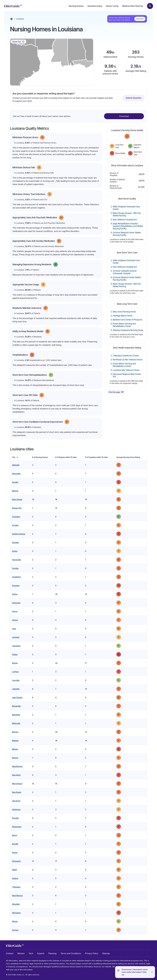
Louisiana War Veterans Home (126, 370)
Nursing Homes (76, 6)
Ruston (15, 853)
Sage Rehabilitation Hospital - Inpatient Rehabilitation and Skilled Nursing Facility (128, 226)
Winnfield (16, 904)
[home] (13, 6)
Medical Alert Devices (133, 6)
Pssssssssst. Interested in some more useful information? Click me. (135, 972)
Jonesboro (16, 646)
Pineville (15, 818)
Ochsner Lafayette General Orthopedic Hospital (125, 272)
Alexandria (16, 474)
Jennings (16, 637)
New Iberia (16, 775)
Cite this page (116, 392)
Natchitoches (17, 766)
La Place (15, 672)
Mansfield (16, 715)
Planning (52, 953)
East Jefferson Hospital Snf (125, 220)
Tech (31, 953)
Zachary (15, 930)
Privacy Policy (92, 953)
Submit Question (134, 98)
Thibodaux (16, 887)
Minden (15, 749)
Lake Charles (17, 697)
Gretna (15, 594)
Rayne (15, 835)
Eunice (15, 551)
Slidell (14, 870)
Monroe (15, 758)
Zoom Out (19, 42)
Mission (21, 953)
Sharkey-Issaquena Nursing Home (128, 330)
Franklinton (16, 577)
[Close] (152, 972)
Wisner (15, 921)
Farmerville (16, 560)
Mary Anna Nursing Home (124, 312)
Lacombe (16, 680)
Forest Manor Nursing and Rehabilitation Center (124, 325)
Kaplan (15, 654)
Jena (14, 629)
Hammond (16, 603)
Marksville (16, 723)
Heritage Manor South (123, 316)
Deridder (16, 542)
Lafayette (16, 689)
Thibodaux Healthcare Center (126, 356)
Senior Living (112, 6)
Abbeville (16, 465)
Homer (15, 611)
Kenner (15, 663)
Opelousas (16, 809)
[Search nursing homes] (150, 6)
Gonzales (16, 586)
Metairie (15, 741)
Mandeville (16, 706)
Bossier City (17, 508)
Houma (15, 620)
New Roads (17, 792)
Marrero (15, 732)
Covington (16, 517)
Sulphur (15, 878)
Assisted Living (95, 6)
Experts (41, 953)
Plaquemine (17, 827)
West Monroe (17, 896)
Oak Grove (16, 801)
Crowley (15, 525)
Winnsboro (16, 913)
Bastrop (15, 491)
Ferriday (15, 568)
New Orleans (17, 784)
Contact (10, 953)
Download (140, 19)
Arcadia (15, 482)
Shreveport (16, 861)
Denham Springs (19, 534)
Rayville (15, 844)
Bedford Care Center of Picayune (127, 320)
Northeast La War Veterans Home (128, 360)
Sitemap (106, 953)
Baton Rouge (17, 499)
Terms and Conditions (71, 953)
